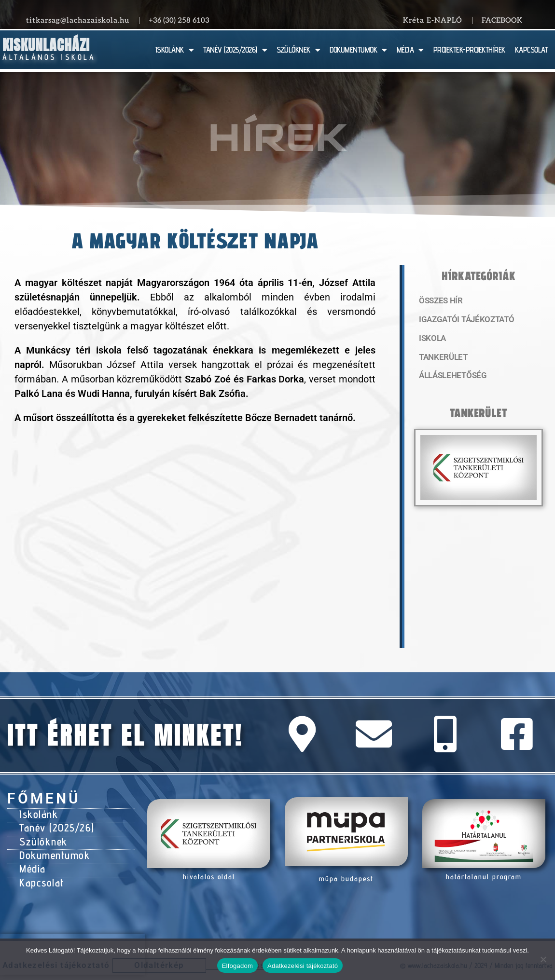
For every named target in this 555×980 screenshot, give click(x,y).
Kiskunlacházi (46, 45)
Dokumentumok (51, 849)
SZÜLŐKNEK (298, 50)
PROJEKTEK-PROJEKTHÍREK (469, 50)
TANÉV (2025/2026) (235, 50)
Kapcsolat (40, 873)
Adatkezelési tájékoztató (303, 966)
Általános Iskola (49, 57)
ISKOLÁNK (175, 50)
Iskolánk (37, 813)
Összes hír (439, 301)
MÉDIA (410, 50)
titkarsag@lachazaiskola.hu (78, 20)
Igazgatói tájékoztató (462, 321)
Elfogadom (237, 966)
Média (32, 861)
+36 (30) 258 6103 (179, 20)
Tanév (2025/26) (54, 825)
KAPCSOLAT (532, 50)
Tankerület (441, 359)
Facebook (502, 20)
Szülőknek (42, 837)
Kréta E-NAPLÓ (433, 20)
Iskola (431, 340)
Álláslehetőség (449, 379)
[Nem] (543, 959)
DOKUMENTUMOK (358, 50)
